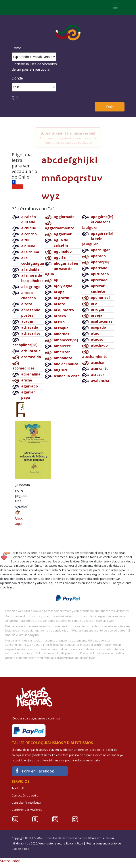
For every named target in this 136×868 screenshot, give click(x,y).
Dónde (17, 78)
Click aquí (19, 518)
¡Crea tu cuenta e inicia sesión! (68, 133)
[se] (31, 333)
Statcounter (10, 861)
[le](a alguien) (98, 222)
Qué (15, 98)
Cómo (17, 48)
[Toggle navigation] (115, 7)
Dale (110, 107)
